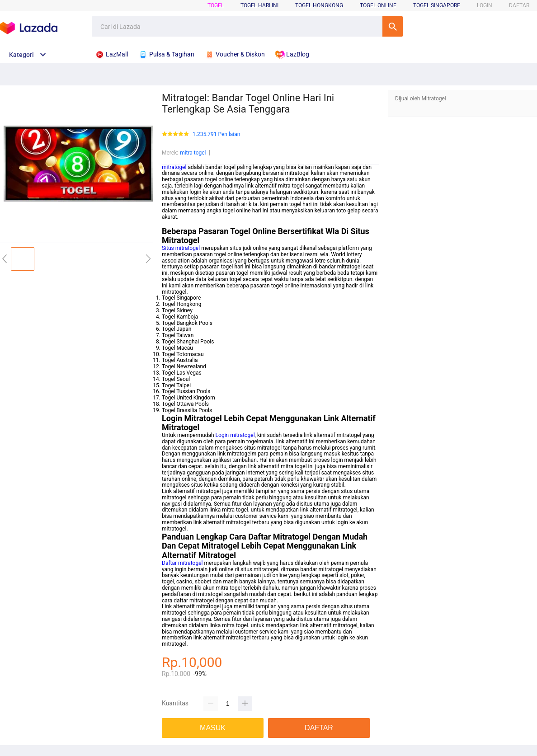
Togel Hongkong (319, 5)
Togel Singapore (437, 5)
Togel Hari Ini (259, 5)
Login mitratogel (235, 435)
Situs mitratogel (181, 248)
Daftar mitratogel (182, 563)
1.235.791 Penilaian (216, 134)
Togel (216, 5)
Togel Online (378, 5)
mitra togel (193, 153)
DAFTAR (519, 5)
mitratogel (174, 167)
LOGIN (485, 5)
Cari (393, 26)
